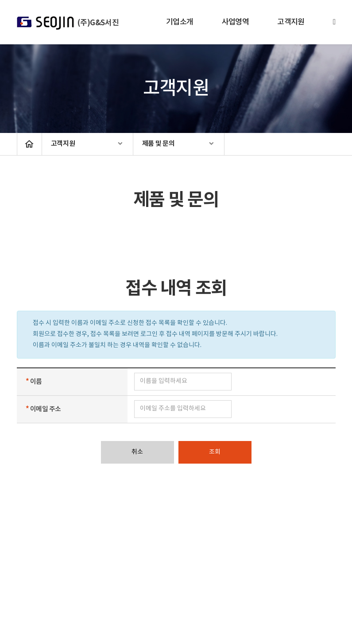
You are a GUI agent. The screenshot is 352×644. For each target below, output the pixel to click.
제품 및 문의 (159, 144)
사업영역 (236, 22)
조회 (215, 452)
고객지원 (291, 22)
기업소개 (180, 22)
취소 (137, 452)
